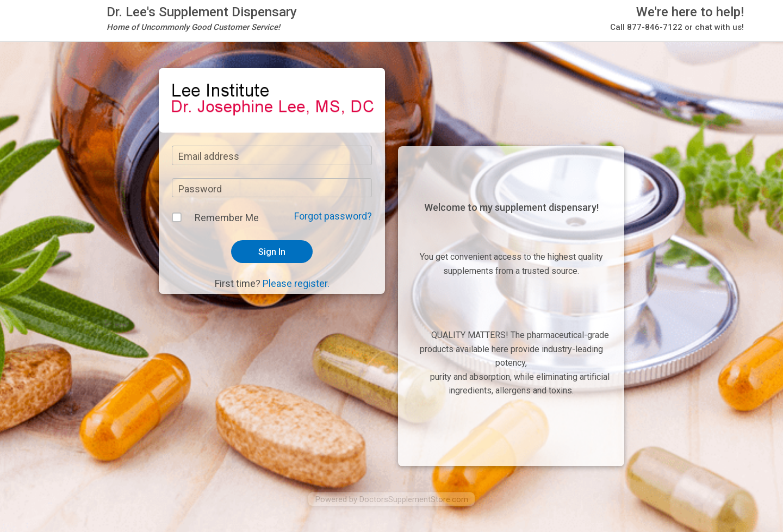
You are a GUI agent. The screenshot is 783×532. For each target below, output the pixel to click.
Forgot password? (333, 216)
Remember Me (227, 218)
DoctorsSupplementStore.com (414, 499)
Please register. (296, 283)
